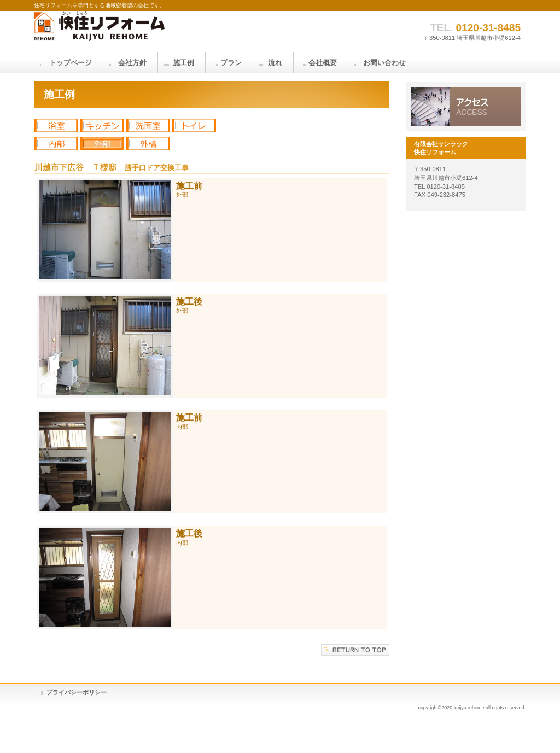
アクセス (466, 107)
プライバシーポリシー (77, 692)
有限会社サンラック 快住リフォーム (143, 31)
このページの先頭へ (355, 650)
